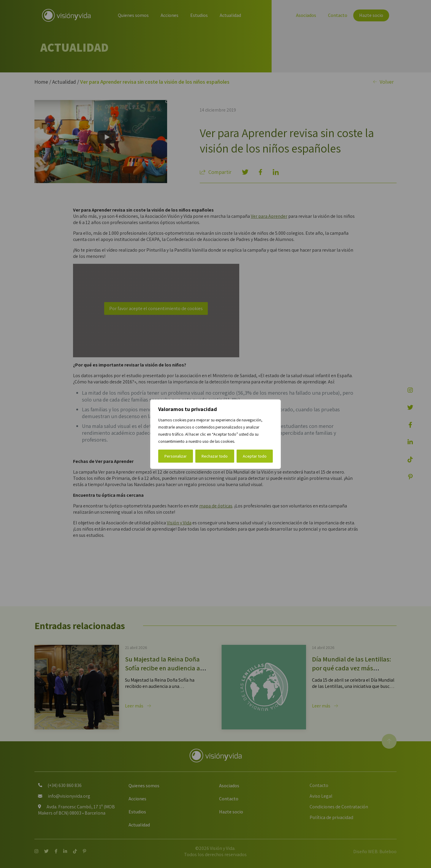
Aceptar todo (255, 456)
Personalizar (176, 456)
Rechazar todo (215, 456)
